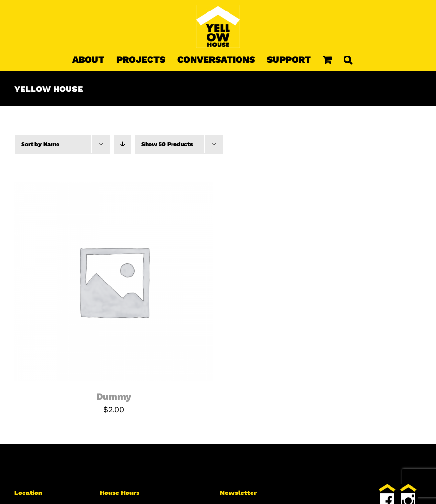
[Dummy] (114, 187)
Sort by (40, 144)
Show (167, 144)
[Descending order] (122, 144)
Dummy (114, 397)
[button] (348, 59)
